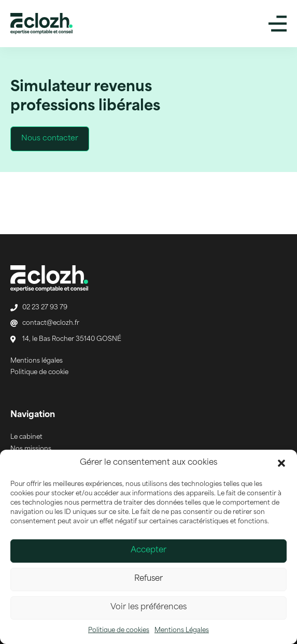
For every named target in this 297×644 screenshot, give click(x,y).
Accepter (148, 550)
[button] (281, 463)
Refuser (148, 579)
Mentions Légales (182, 631)
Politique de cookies (119, 631)
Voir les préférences (148, 607)
